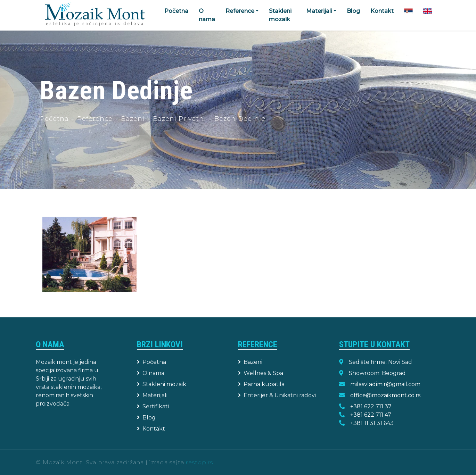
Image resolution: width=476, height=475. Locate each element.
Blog (353, 11)
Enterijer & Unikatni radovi (277, 395)
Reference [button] (240, 11)
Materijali (152, 395)
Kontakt (382, 11)
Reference (95, 119)
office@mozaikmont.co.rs (385, 395)
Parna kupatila (261, 384)
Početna (176, 11)
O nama (207, 15)
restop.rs (199, 462)
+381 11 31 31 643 (372, 423)
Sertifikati (153, 406)
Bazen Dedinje (240, 119)
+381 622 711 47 (371, 415)
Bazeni (133, 119)
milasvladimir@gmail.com (385, 384)
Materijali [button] (319, 11)
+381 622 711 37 (371, 406)
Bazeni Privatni (179, 119)
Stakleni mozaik (280, 15)
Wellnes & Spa (261, 373)
